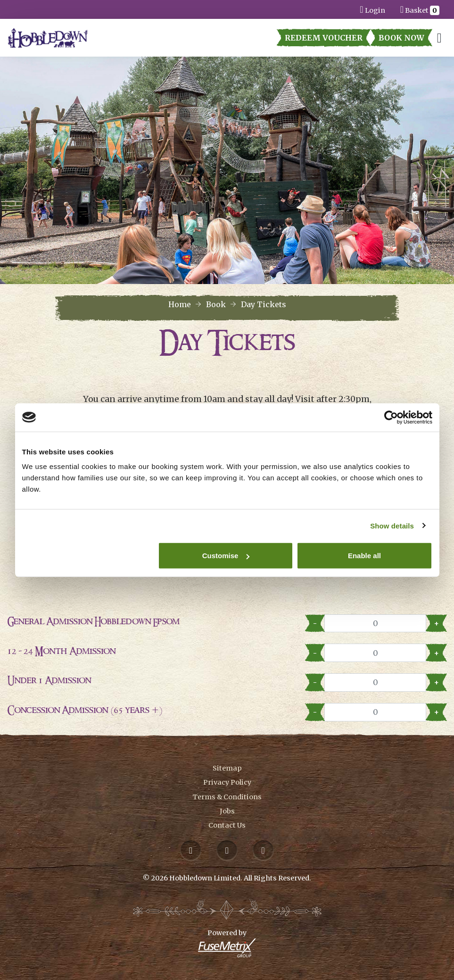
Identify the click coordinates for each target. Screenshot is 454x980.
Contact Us (227, 825)
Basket (420, 9)
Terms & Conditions (227, 797)
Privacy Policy (227, 782)
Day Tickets (264, 304)
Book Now (401, 38)
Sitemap (227, 768)
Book (216, 304)
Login (372, 9)
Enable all (364, 556)
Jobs (227, 811)
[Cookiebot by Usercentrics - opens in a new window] (391, 417)
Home (180, 304)
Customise (226, 556)
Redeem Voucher (324, 38)
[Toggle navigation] (439, 38)
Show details (392, 525)
